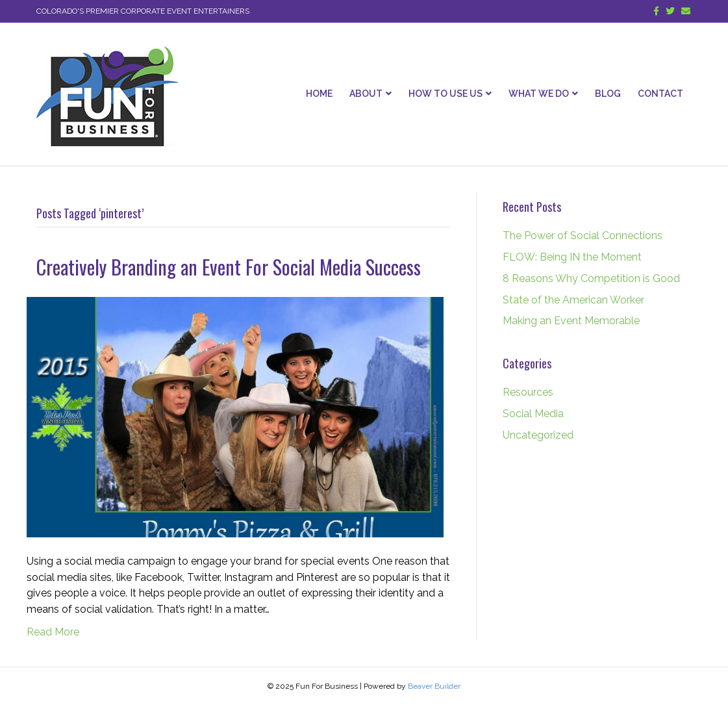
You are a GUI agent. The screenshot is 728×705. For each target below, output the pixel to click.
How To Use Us (446, 94)
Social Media (533, 414)
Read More (53, 632)
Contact (660, 94)
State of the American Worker (573, 300)
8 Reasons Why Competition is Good (591, 278)
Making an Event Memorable (571, 321)
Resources (528, 392)
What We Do (539, 94)
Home (319, 94)
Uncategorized (538, 435)
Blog (608, 94)
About (366, 94)
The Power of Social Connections (583, 236)
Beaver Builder (434, 686)
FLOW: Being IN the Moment (572, 257)
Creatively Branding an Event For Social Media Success (229, 267)
